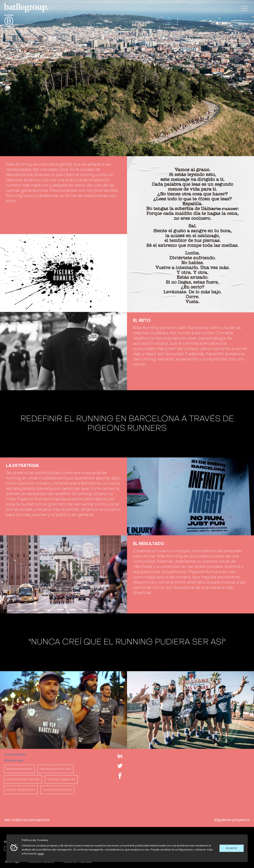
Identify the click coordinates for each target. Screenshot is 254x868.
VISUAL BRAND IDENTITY (57, 790)
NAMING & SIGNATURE (61, 779)
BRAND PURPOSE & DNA (55, 769)
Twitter (120, 766)
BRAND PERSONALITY (19, 769)
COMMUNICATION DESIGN (23, 779)
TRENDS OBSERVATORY (21, 790)
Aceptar (231, 848)
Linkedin (120, 756)
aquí (41, 854)
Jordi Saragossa (15, 755)
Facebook (120, 776)
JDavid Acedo (13, 761)
